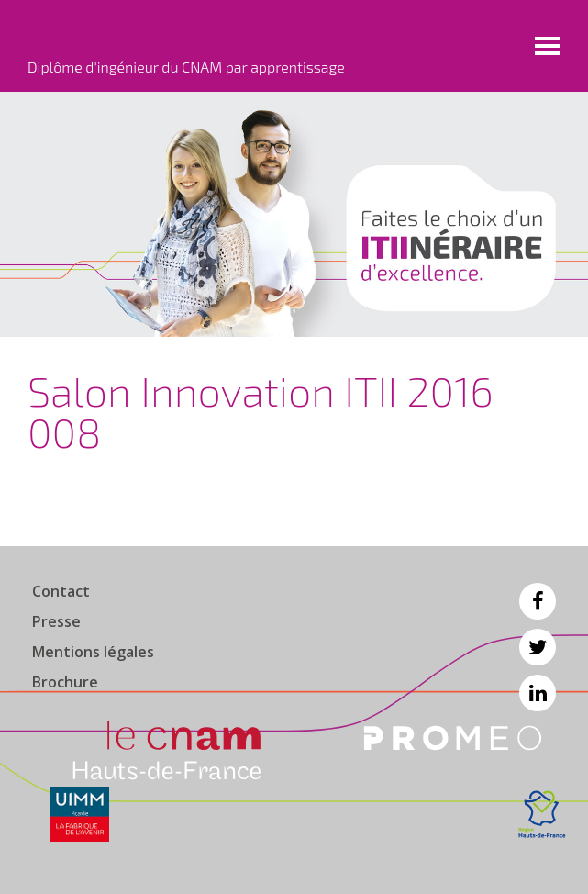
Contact (61, 591)
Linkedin (538, 693)
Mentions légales (93, 652)
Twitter (538, 647)
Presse (56, 621)
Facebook (538, 601)
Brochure (65, 682)
